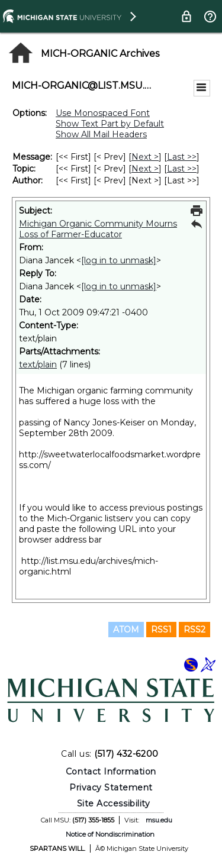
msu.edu (159, 820)
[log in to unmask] (119, 260)
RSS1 (161, 630)
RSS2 (194, 630)
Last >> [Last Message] (182, 157)
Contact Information (111, 772)
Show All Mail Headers (101, 134)
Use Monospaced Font (103, 113)
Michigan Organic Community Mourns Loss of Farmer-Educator (98, 229)
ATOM (126, 630)
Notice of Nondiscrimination (110, 834)
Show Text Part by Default (110, 124)
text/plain (38, 364)
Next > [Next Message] (145, 157)
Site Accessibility (114, 804)
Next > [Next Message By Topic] (145, 169)
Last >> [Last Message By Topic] (182, 169)
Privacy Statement (111, 788)
